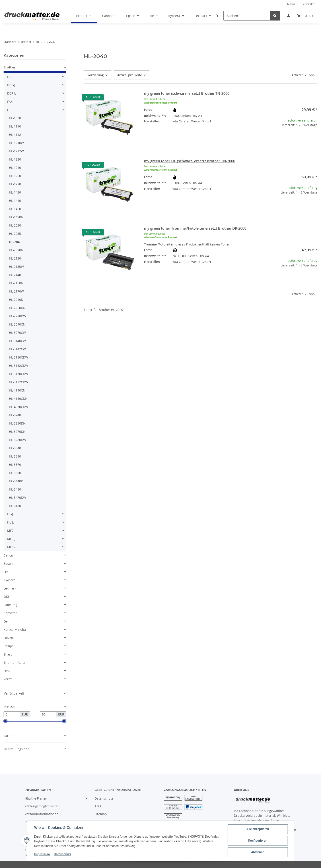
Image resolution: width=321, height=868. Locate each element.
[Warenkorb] (305, 16)
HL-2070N (16, 250)
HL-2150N (16, 283)
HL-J (10, 514)
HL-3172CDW (19, 382)
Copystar (10, 613)
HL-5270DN (17, 432)
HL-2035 (15, 234)
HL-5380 (15, 473)
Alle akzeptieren (258, 829)
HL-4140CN (17, 390)
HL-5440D (16, 481)
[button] (288, 16)
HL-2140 (15, 275)
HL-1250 (15, 176)
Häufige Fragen (36, 798)
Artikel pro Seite (130, 75)
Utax (7, 671)
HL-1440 (15, 201)
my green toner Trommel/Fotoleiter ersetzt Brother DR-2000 (195, 228)
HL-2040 (15, 242)
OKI (6, 597)
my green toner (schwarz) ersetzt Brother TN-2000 (187, 93)
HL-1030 (15, 118)
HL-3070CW (17, 333)
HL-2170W (16, 291)
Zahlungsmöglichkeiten (42, 806)
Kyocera (9, 580)
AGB (98, 806)
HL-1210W (16, 143)
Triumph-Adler (15, 663)
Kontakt (308, 4)
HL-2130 (15, 258)
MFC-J (11, 539)
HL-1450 (15, 209)
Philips (9, 646)
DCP (10, 77)
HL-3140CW (17, 341)
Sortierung (96, 75)
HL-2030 (15, 225)
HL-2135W (16, 267)
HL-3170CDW (19, 374)
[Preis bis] (48, 714)
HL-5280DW (17, 440)
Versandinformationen (42, 814)
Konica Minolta (15, 630)
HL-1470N (16, 217)
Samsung (10, 605)
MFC (10, 531)
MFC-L (12, 547)
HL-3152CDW (19, 366)
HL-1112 (15, 135)
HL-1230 (15, 159)
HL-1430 (15, 192)
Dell (6, 621)
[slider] (5, 721)
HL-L (10, 522)
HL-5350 (15, 456)
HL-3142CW (17, 349)
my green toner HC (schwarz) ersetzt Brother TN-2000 (190, 161)
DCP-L (11, 93)
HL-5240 (15, 415)
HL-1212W (16, 151)
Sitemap (101, 814)
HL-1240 (15, 168)
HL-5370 (15, 465)
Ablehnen (258, 852)
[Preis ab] (12, 714)
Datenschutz (104, 798)
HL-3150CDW (19, 357)
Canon (8, 555)
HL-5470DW (17, 498)
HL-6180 (15, 506)
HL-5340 (15, 448)
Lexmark (10, 588)
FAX (10, 102)
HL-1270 (15, 184)
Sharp (8, 654)
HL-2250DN (17, 308)
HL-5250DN (17, 423)
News (291, 4)
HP (6, 572)
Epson (8, 564)
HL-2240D (16, 300)
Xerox (8, 679)
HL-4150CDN (18, 399)
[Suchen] (247, 16)
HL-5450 (15, 489)
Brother (9, 67)
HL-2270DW (17, 316)
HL (9, 110)
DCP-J (11, 85)
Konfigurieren (258, 841)
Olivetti (9, 638)
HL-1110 (15, 126)
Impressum (42, 854)
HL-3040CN (17, 324)
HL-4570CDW (19, 407)
